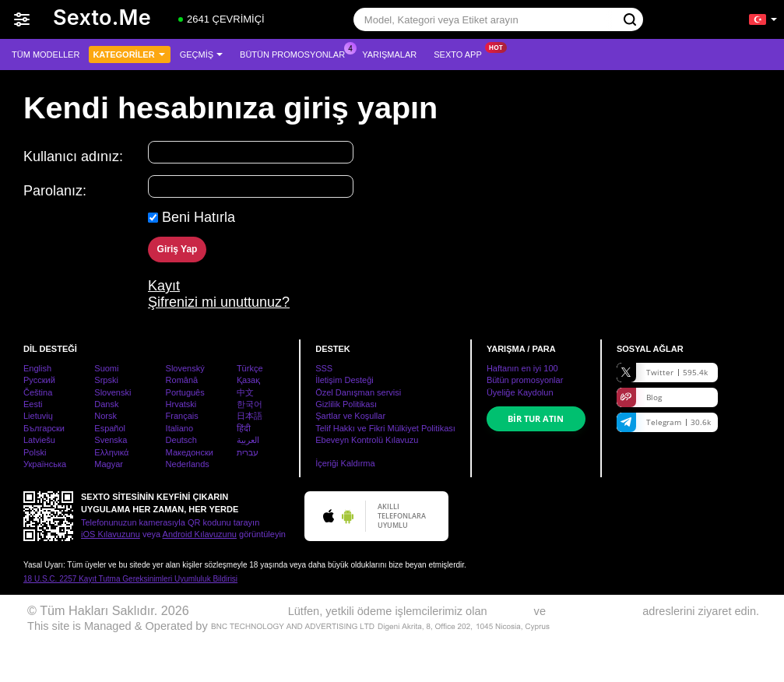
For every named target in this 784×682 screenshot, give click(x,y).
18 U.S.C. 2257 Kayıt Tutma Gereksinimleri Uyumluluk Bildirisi (130, 579)
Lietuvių (38, 416)
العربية (248, 440)
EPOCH (511, 611)
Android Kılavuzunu (200, 534)
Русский (39, 380)
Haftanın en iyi (522, 368)
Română (182, 380)
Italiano (179, 428)
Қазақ (248, 380)
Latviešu (39, 440)
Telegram (664, 422)
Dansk (106, 404)
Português (185, 392)
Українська (45, 464)
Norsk (105, 416)
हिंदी (244, 428)
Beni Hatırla (199, 217)
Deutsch (181, 440)
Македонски (190, 452)
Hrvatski (181, 404)
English (37, 368)
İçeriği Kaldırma (345, 463)
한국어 (250, 404)
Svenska (111, 440)
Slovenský (185, 368)
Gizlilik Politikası (346, 404)
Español (110, 428)
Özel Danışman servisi (358, 392)
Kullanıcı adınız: (73, 156)
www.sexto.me (233, 610)
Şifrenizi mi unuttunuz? (219, 302)
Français (182, 416)
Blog (639, 397)
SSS (324, 368)
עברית (248, 452)
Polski (35, 452)
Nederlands (188, 464)
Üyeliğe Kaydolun (520, 392)
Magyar (109, 464)
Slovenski (113, 392)
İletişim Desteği (345, 380)
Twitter (662, 373)
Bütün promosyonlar (296, 53)
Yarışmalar (389, 54)
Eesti (33, 404)
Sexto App (462, 53)
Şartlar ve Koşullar (350, 416)
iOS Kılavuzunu (111, 534)
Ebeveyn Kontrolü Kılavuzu (367, 440)
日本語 (250, 416)
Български (44, 428)
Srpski (106, 380)
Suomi (106, 368)
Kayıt (164, 286)
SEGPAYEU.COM (594, 611)
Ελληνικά (111, 452)
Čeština (38, 392)
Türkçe (250, 368)
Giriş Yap (178, 249)
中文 (245, 392)
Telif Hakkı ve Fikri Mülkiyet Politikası (385, 428)
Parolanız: (55, 191)
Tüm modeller (46, 54)
